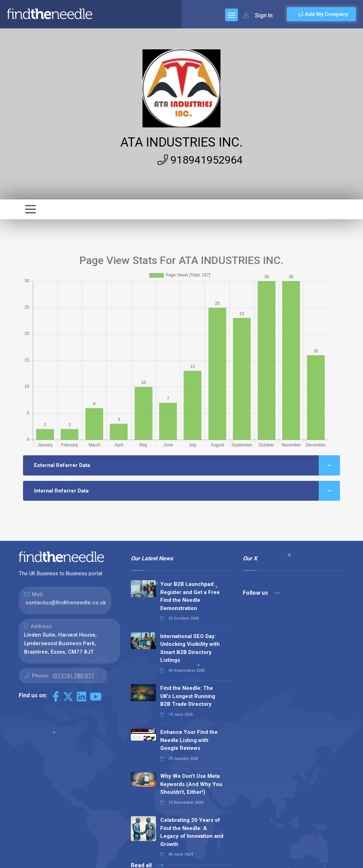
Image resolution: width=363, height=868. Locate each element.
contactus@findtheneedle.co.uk (66, 603)
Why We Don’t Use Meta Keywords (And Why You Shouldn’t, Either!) (191, 784)
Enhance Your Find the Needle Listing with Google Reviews (189, 740)
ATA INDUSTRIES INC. (181, 142)
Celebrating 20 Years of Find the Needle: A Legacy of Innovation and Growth (192, 832)
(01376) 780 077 (73, 676)
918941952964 (200, 160)
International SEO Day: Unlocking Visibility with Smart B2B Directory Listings (190, 648)
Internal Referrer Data (187, 491)
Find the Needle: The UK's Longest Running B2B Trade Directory (188, 696)
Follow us (261, 593)
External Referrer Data (187, 465)
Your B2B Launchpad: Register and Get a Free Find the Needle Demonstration (190, 596)
